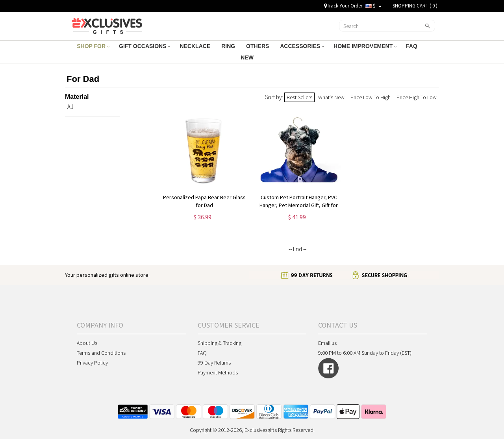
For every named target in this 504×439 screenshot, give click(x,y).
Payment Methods (218, 372)
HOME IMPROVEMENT (365, 46)
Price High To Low (417, 97)
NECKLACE (196, 46)
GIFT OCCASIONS (145, 46)
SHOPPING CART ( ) (415, 6)
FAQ (412, 46)
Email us (327, 343)
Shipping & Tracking (220, 343)
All (70, 107)
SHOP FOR (93, 46)
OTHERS (258, 46)
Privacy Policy (92, 363)
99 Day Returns (214, 363)
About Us (87, 343)
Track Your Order (343, 6)
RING (229, 46)
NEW (248, 57)
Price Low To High (371, 97)
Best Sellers (299, 97)
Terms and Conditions (101, 353)
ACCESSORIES (302, 46)
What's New (331, 97)
